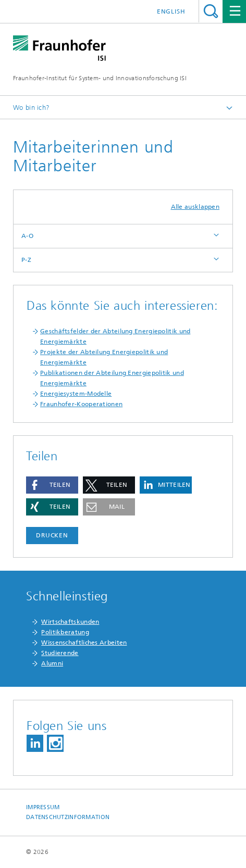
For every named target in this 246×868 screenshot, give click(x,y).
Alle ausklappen (195, 207)
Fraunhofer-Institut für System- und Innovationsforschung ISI (100, 78)
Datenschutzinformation (68, 817)
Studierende (60, 653)
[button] (52, 485)
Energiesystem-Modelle (76, 394)
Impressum (43, 807)
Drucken (52, 535)
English (171, 11)
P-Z (26, 260)
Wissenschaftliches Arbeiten (84, 643)
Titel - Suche (211, 11)
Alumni (52, 663)
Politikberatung (65, 632)
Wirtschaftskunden (70, 622)
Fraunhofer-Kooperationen (81, 404)
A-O (27, 236)
